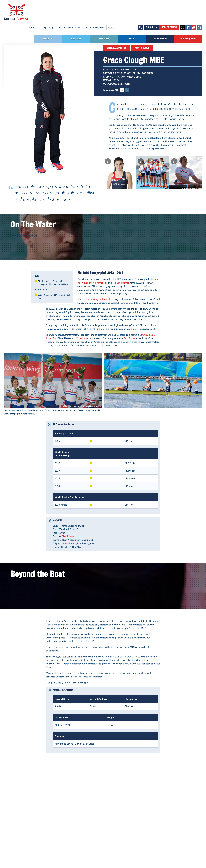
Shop (80, 27)
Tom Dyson (68, 536)
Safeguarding (47, 27)
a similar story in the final (97, 299)
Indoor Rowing (160, 39)
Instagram (127, 90)
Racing (132, 39)
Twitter (122, 90)
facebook (188, 28)
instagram (199, 28)
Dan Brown (90, 283)
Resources (104, 39)
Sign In (150, 27)
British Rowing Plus (95, 27)
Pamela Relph (148, 335)
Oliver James (123, 283)
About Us (33, 27)
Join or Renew (169, 27)
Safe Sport (76, 39)
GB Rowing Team (188, 39)
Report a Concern (65, 27)
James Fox (102, 283)
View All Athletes (117, 48)
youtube (194, 28)
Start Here (48, 39)
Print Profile (142, 48)
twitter (182, 28)
